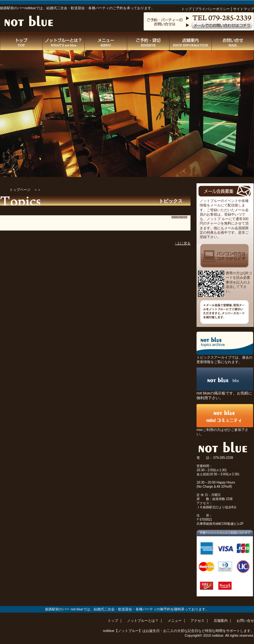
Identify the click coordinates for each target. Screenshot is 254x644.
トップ (187, 9)
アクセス (198, 621)
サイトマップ (244, 9)
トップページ (20, 190)
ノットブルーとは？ (143, 621)
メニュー (175, 621)
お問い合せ (245, 621)
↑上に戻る (183, 243)
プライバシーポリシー (212, 9)
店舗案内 (221, 621)
